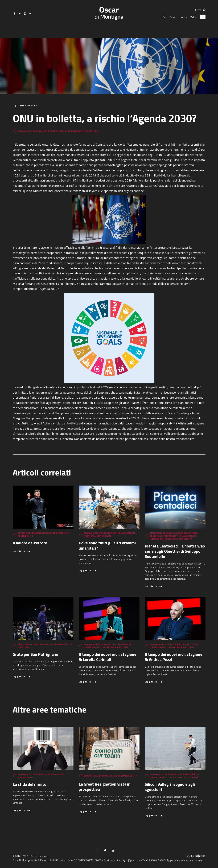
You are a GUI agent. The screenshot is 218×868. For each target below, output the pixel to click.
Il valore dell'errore (30, 543)
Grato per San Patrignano (35, 654)
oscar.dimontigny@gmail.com (125, 860)
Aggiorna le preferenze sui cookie (184, 860)
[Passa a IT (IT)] (203, 24)
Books (173, 24)
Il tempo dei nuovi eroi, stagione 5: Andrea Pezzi (174, 657)
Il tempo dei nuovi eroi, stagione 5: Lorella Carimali (108, 657)
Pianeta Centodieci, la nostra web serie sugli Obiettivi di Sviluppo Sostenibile (175, 551)
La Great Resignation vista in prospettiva (105, 787)
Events (183, 24)
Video (193, 24)
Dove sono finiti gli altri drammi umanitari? (107, 545)
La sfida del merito (30, 784)
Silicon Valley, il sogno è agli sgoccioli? (170, 787)
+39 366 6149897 (155, 860)
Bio (164, 24)
